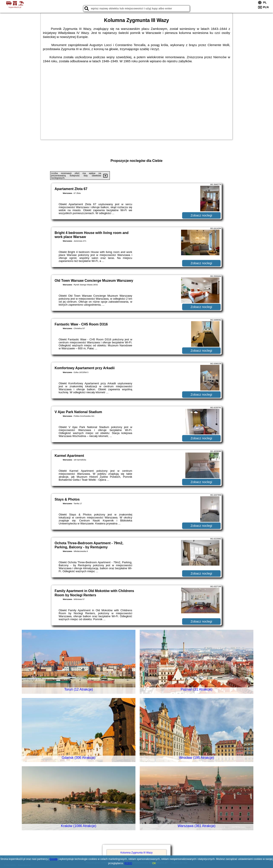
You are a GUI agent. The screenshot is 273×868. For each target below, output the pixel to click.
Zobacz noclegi (201, 215)
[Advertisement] (136, 103)
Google (54, 859)
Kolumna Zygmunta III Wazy (136, 853)
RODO (128, 863)
